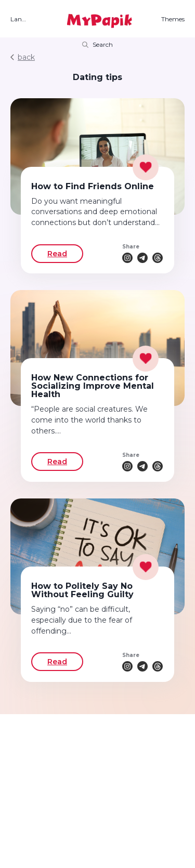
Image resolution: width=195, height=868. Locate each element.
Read (57, 254)
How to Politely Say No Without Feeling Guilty (82, 590)
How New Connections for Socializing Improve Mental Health (93, 386)
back (23, 57)
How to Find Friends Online (93, 186)
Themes (173, 19)
